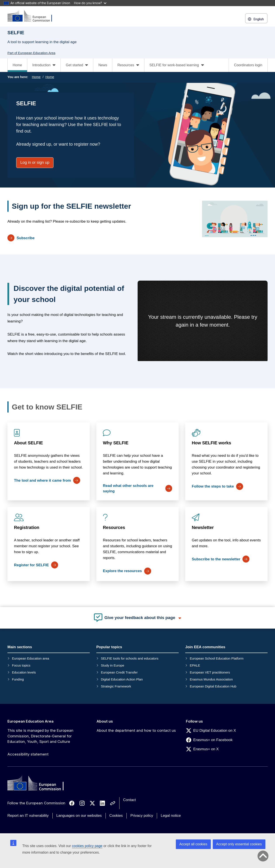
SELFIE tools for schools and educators (130, 658)
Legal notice (171, 816)
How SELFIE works (211, 443)
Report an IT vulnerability (28, 816)
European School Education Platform (217, 658)
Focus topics (21, 665)
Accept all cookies (193, 844)
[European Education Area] (33, 16)
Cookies (116, 816)
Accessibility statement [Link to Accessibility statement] (28, 754)
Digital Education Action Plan (122, 679)
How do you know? (90, 3)
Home (17, 65)
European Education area (31, 658)
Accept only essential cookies (239, 844)
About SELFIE (29, 443)
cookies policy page (87, 846)
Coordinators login (248, 65)
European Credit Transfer (119, 672)
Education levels (24, 672)
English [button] (256, 19)
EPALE (195, 665)
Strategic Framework (116, 686)
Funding (18, 679)
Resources (114, 527)
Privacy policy (142, 816)
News (103, 65)
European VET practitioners (210, 672)
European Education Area (30, 721)
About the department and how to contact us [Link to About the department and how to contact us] (136, 730)
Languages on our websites (79, 816)
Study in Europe (113, 665)
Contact (130, 800)
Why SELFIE (116, 443)
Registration (27, 527)
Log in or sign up (35, 162)
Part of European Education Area (31, 53)
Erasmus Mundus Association (211, 679)
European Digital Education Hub (213, 686)
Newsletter (203, 527)
